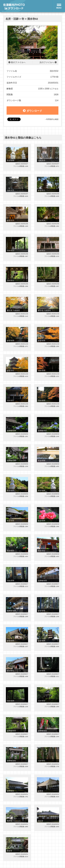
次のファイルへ (47, 62)
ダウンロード (32, 111)
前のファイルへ (18, 62)
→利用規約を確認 (51, 119)
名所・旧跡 (12, 19)
